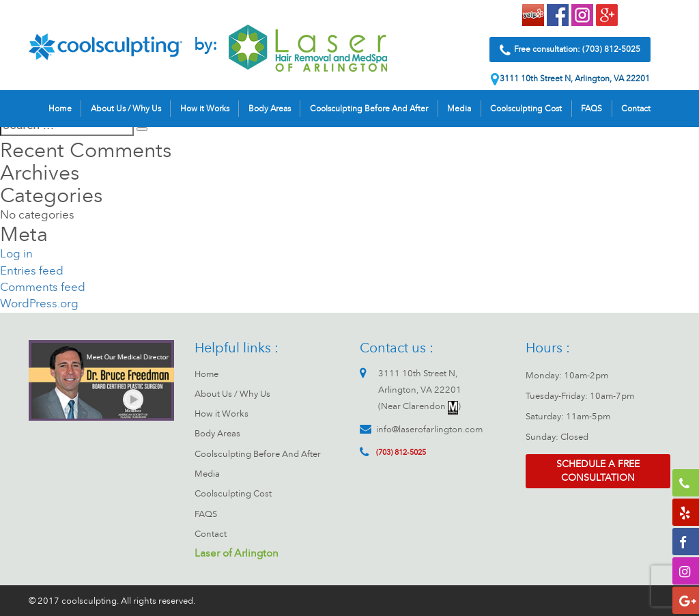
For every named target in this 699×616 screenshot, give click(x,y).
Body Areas (270, 111)
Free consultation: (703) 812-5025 (570, 53)
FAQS (591, 111)
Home (60, 111)
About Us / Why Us (126, 111)
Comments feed (43, 287)
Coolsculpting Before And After (369, 111)
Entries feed (32, 271)
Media (459, 111)
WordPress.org (39, 304)
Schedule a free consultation (598, 471)
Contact (636, 111)
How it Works (205, 111)
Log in (16, 254)
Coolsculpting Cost (526, 111)
